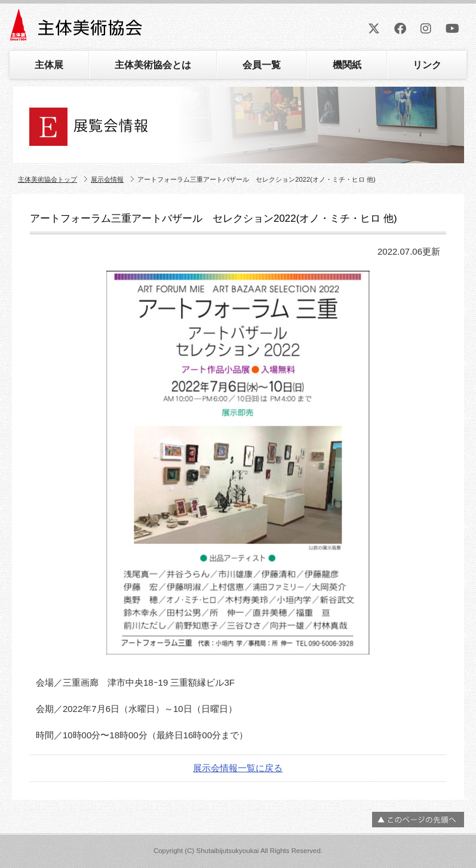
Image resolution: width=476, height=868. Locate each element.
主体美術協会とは (153, 65)
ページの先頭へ (418, 820)
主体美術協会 (77, 29)
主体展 (49, 65)
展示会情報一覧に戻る (238, 768)
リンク (427, 65)
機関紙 (347, 65)
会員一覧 (262, 65)
